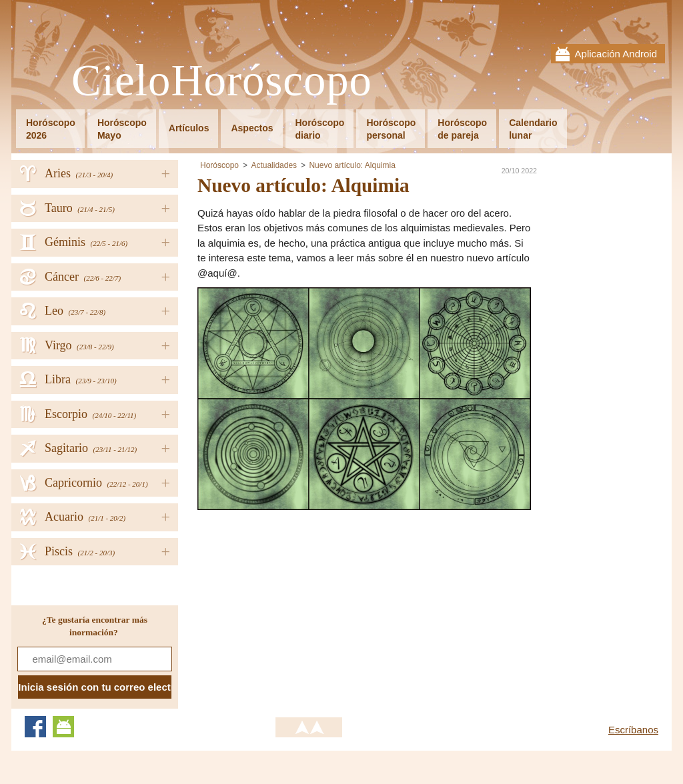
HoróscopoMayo (122, 129)
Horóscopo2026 (51, 129)
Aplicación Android (616, 54)
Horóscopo (219, 165)
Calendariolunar (533, 129)
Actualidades (274, 165)
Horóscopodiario (320, 129)
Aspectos (252, 128)
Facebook (35, 727)
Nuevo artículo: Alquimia (352, 165)
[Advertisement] (309, 603)
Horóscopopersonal (391, 129)
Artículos (189, 128)
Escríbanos (633, 730)
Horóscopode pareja (462, 129)
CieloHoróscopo (222, 81)
